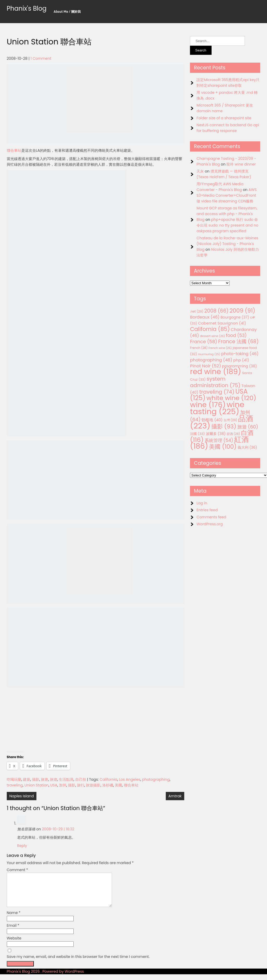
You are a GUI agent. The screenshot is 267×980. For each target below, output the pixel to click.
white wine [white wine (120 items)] (231, 398)
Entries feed (207, 510)
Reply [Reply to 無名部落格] (22, 846)
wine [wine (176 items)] (208, 405)
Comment (17, 870)
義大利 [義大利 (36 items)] (247, 447)
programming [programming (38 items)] (239, 366)
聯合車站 (14, 150)
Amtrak (175, 796)
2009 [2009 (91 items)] (242, 311)
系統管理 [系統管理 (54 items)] (219, 440)
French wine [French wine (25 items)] (220, 348)
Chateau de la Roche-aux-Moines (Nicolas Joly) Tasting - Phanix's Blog (227, 244)
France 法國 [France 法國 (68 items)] (238, 342)
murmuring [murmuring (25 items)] (209, 354)
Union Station (37, 785)
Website (14, 944)
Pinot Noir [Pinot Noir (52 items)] (205, 366)
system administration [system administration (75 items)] (215, 382)
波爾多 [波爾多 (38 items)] (216, 434)
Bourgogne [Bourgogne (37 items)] (235, 317)
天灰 (200, 171)
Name (14, 919)
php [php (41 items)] (241, 360)
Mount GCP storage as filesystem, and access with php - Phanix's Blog (227, 214)
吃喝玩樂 (14, 779)
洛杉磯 (108, 785)
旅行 (81, 785)
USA (54, 785)
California (109, 779)
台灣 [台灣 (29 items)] (230, 420)
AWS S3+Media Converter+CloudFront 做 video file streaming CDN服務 (227, 195)
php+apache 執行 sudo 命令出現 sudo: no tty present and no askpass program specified (227, 225)
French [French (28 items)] (199, 348)
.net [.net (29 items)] (197, 311)
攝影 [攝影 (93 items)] (224, 426)
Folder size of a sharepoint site (224, 118)
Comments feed (211, 517)
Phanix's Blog (27, 8)
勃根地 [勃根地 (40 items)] (212, 420)
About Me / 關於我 (67, 12)
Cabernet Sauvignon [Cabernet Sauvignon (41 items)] (222, 323)
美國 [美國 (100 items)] (223, 447)
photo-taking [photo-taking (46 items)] (240, 354)
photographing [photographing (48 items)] (211, 360)
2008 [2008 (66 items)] (216, 311)
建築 (27, 779)
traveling (15, 785)
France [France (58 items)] (204, 342)
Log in (202, 503)
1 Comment (41, 58)
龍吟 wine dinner (241, 164)
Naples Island (22, 796)
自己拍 (81, 779)
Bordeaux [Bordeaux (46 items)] (205, 317)
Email (13, 932)
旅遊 (44, 779)
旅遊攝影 (93, 785)
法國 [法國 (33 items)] (197, 434)
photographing (156, 779)
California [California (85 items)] (210, 329)
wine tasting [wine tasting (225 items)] (217, 408)
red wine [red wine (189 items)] (215, 372)
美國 (118, 785)
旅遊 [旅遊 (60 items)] (248, 427)
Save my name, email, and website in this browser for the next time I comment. (78, 963)
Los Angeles (130, 779)
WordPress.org (210, 524)
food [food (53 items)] (236, 335)
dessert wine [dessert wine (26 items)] (212, 336)
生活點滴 (66, 779)
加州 (63, 785)
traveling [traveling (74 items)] (217, 392)
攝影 (36, 779)
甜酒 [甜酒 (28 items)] (233, 434)
